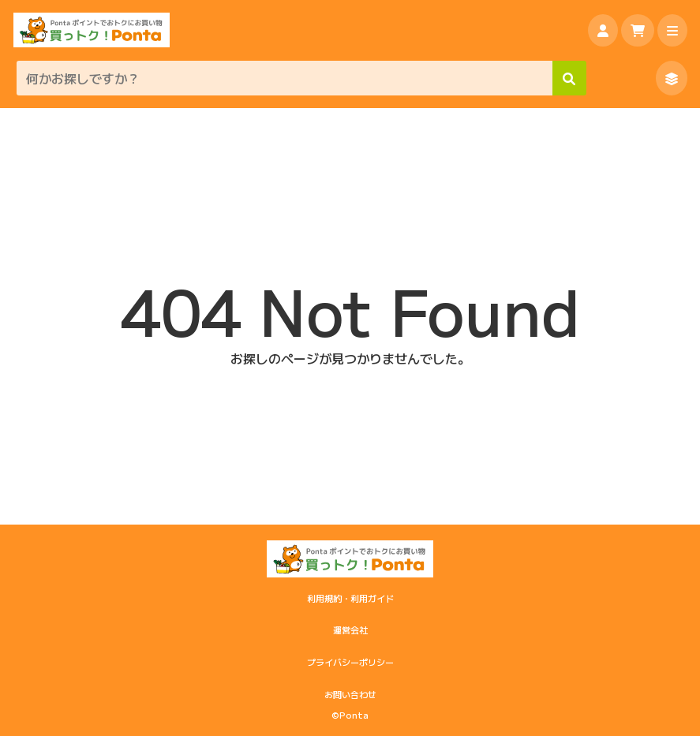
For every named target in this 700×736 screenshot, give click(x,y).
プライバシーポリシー (350, 662)
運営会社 (350, 630)
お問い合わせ (350, 694)
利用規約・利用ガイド (350, 598)
